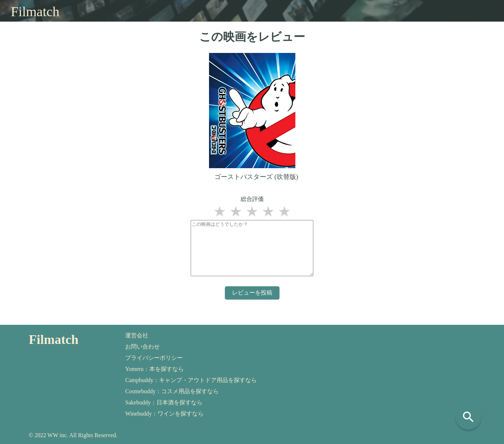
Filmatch (35, 12)
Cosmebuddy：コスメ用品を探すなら (172, 391)
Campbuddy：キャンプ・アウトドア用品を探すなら (191, 380)
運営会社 (137, 335)
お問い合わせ (142, 347)
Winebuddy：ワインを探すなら (164, 414)
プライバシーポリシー (154, 358)
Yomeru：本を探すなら (155, 369)
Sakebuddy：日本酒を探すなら (164, 402)
